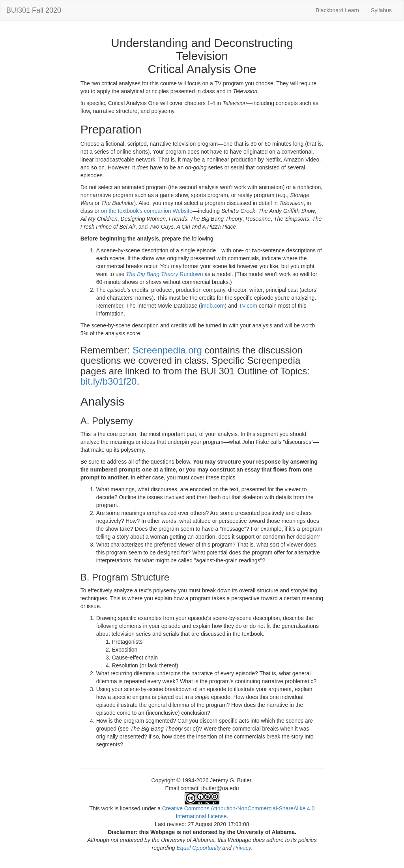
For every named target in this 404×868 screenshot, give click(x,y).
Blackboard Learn (337, 10)
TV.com (248, 306)
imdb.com (213, 306)
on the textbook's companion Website (147, 211)
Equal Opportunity (199, 848)
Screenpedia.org (167, 350)
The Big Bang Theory (152, 274)
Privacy (242, 848)
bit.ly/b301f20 (109, 381)
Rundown (190, 274)
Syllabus (381, 10)
